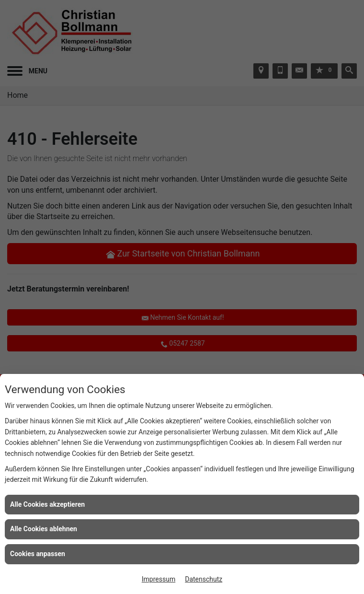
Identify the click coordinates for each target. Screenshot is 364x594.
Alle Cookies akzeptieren (47, 504)
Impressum (159, 579)
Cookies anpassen (38, 554)
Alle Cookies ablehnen (44, 529)
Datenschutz (204, 579)
